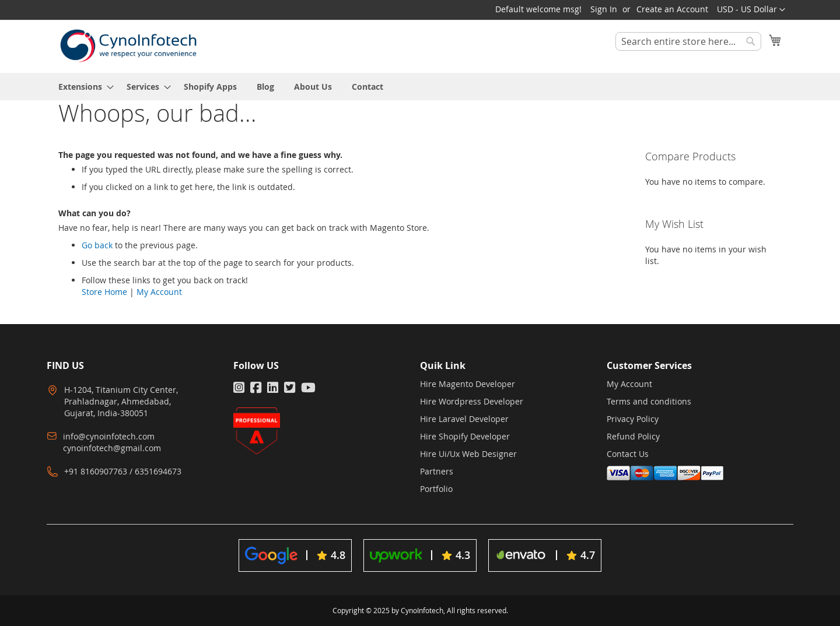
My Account (159, 292)
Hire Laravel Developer (464, 419)
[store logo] (128, 46)
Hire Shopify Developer (465, 436)
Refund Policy (633, 436)
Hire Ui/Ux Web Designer (468, 454)
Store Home (104, 292)
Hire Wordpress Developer (472, 401)
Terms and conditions (649, 401)
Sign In (604, 9)
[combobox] (688, 41)
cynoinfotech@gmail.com (112, 448)
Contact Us (628, 454)
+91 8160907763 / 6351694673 (123, 471)
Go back (97, 245)
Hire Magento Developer (468, 384)
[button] (751, 10)
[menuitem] (83, 87)
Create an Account (672, 9)
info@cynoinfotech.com (109, 436)
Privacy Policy (633, 419)
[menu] (420, 87)
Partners (437, 471)
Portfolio (436, 489)
